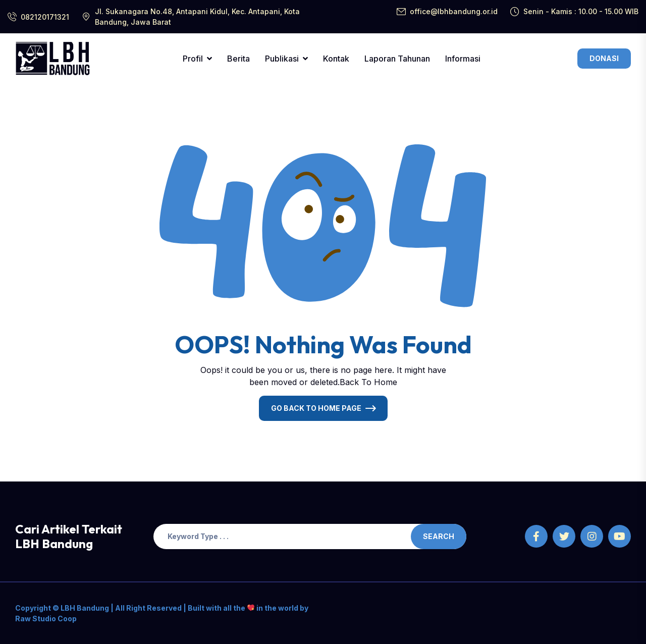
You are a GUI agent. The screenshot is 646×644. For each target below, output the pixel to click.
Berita (238, 59)
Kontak (336, 59)
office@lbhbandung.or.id (454, 11)
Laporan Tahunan (397, 59)
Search (439, 536)
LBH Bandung (84, 608)
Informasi (463, 59)
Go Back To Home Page (316, 408)
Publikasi (282, 59)
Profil (193, 59)
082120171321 (45, 17)
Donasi (604, 58)
